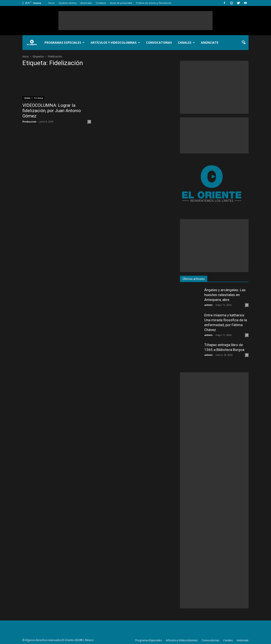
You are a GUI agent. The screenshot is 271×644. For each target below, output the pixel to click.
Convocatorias (159, 42)
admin (208, 305)
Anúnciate (86, 3)
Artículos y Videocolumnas (115, 42)
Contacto (101, 3)
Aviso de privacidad (121, 3)
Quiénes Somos (68, 3)
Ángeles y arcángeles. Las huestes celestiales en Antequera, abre (225, 295)
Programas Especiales (64, 42)
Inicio (52, 3)
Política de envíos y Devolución (154, 3)
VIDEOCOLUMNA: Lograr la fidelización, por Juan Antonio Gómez (52, 111)
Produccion (29, 122)
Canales (186, 42)
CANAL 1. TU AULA (33, 98)
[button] (243, 43)
